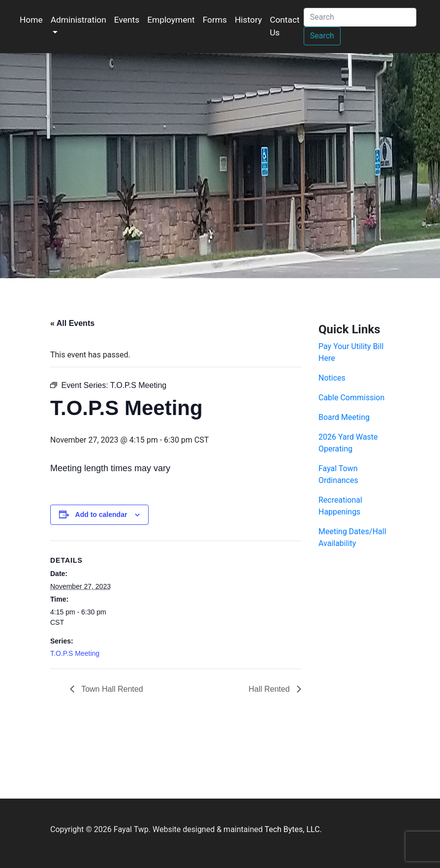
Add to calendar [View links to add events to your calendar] (101, 514)
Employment (171, 20)
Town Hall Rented (111, 689)
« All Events (72, 323)
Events (127, 20)
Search (322, 36)
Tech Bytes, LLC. (293, 829)
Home (31, 20)
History (248, 20)
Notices (332, 378)
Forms (215, 20)
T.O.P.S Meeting (75, 653)
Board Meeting (344, 417)
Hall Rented (270, 689)
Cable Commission (351, 398)
